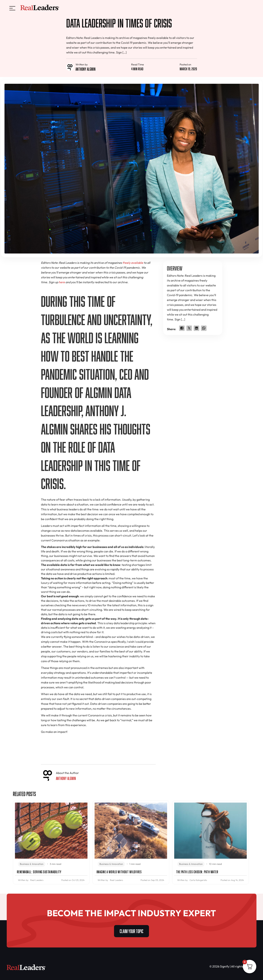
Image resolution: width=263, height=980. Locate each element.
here (62, 282)
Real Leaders (37, 880)
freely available (133, 263)
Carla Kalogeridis (198, 880)
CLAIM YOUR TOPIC (131, 931)
